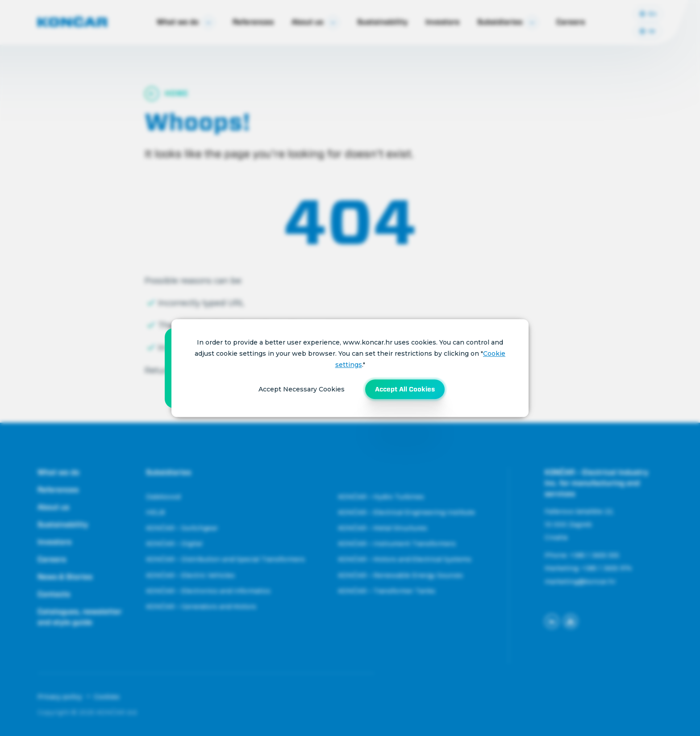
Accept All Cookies (405, 389)
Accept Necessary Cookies (302, 389)
